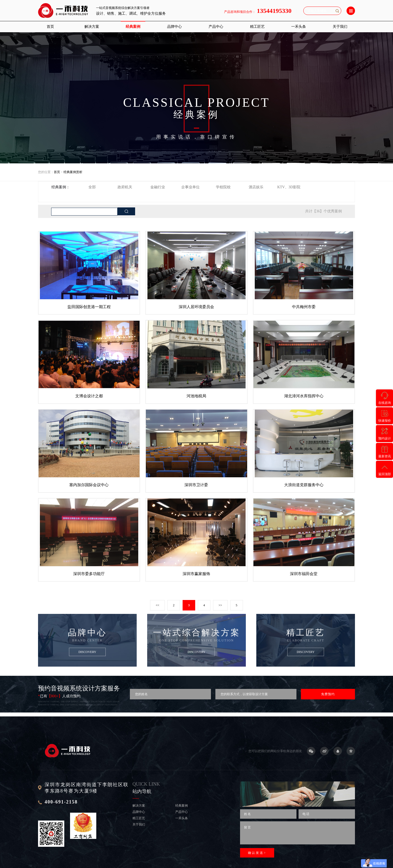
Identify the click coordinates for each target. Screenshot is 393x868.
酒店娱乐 (256, 187)
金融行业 (158, 187)
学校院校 (223, 187)
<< (157, 605)
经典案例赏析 (73, 172)
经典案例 (133, 27)
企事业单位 (190, 187)
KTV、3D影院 (289, 187)
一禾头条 (299, 27)
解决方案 (92, 27)
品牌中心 (174, 27)
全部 (92, 187)
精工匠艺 (257, 27)
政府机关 (125, 187)
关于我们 (340, 27)
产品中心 (216, 27)
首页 (50, 27)
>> (220, 605)
